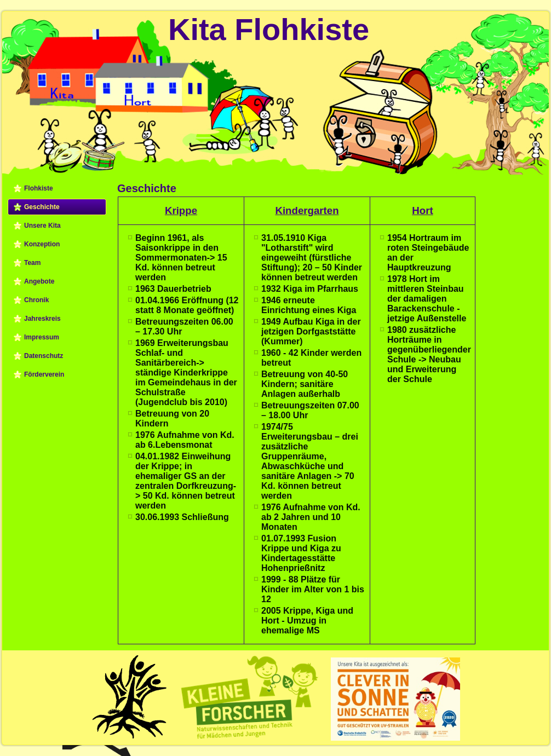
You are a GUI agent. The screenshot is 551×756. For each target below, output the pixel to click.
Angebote (39, 281)
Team (32, 263)
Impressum (42, 337)
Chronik (36, 300)
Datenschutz (44, 356)
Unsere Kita (42, 226)
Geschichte (42, 207)
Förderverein (44, 374)
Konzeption (42, 244)
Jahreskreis (42, 319)
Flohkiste (39, 188)
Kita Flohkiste (269, 29)
